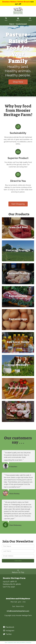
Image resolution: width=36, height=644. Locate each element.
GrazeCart (29, 642)
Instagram (9, 631)
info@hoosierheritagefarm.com (18, 611)
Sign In (18, 19)
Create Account (21, 24)
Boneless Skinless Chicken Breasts (16, 2)
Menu (30, 19)
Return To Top (18, 571)
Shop (6, 19)
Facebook (9, 627)
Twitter (7, 634)
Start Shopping (18, 204)
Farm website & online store (12, 642)
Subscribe (18, 561)
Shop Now (18, 82)
